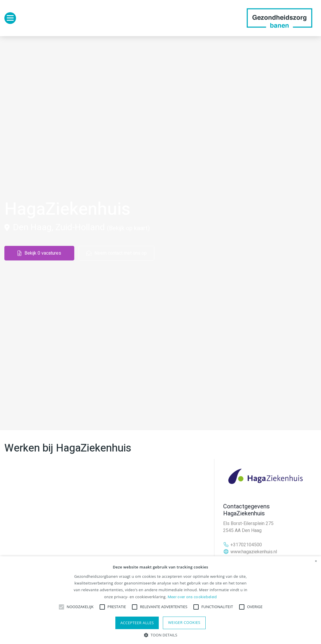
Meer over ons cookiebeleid (192, 597)
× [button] (316, 561)
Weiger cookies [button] (184, 622)
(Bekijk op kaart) (128, 228)
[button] (161, 635)
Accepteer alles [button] (137, 623)
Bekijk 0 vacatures (39, 253)
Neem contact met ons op (117, 253)
